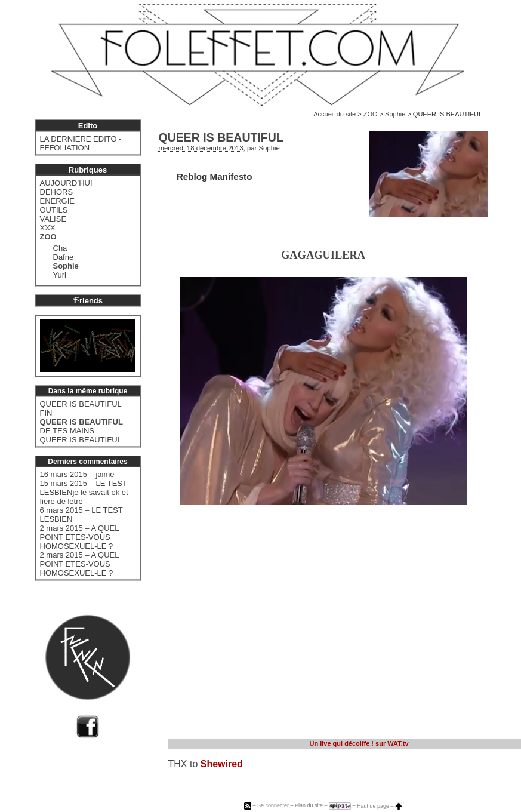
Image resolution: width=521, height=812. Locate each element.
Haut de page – (380, 806)
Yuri (60, 275)
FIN (46, 413)
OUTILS (54, 210)
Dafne (64, 257)
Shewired (222, 764)
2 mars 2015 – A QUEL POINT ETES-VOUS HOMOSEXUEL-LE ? (79, 537)
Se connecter (273, 806)
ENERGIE (58, 201)
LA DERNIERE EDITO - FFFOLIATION (81, 143)
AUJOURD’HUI (66, 183)
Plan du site (309, 806)
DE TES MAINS (67, 431)
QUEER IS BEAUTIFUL (81, 404)
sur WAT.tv (359, 743)
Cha (60, 248)
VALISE (53, 219)
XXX (48, 228)
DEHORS (57, 192)
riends (88, 301)
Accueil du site (335, 114)
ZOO (371, 114)
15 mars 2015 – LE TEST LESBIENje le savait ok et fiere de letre (84, 492)
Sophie (395, 114)
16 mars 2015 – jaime (77, 474)
